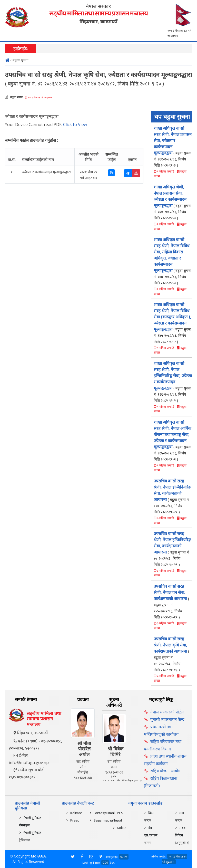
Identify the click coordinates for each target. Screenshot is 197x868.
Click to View (75, 125)
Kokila (122, 828)
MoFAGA (38, 856)
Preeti (75, 820)
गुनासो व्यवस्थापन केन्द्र (167, 719)
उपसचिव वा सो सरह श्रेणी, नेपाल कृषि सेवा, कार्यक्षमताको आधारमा (171, 654)
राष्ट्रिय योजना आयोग (165, 771)
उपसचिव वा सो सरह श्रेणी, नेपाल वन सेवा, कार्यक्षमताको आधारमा (171, 601)
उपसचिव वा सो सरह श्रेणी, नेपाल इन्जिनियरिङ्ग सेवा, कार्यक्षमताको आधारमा (172, 496)
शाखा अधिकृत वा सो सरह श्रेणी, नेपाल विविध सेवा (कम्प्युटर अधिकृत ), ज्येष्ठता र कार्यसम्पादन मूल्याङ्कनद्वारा (173, 323)
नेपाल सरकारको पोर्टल (167, 712)
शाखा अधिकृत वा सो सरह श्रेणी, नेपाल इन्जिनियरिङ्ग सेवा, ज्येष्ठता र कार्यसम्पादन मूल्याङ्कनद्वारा (173, 382)
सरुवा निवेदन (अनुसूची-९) (182, 835)
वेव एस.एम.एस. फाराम (151, 835)
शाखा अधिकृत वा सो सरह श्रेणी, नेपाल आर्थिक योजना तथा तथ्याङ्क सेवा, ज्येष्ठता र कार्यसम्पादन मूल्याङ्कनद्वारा (173, 440)
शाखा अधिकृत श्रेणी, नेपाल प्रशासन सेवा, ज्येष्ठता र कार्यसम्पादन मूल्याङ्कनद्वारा (173, 202)
